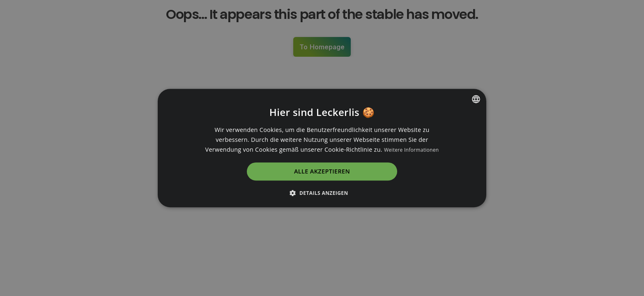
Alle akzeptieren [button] (322, 172)
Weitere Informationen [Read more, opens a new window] (412, 150)
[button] (322, 193)
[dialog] (322, 148)
